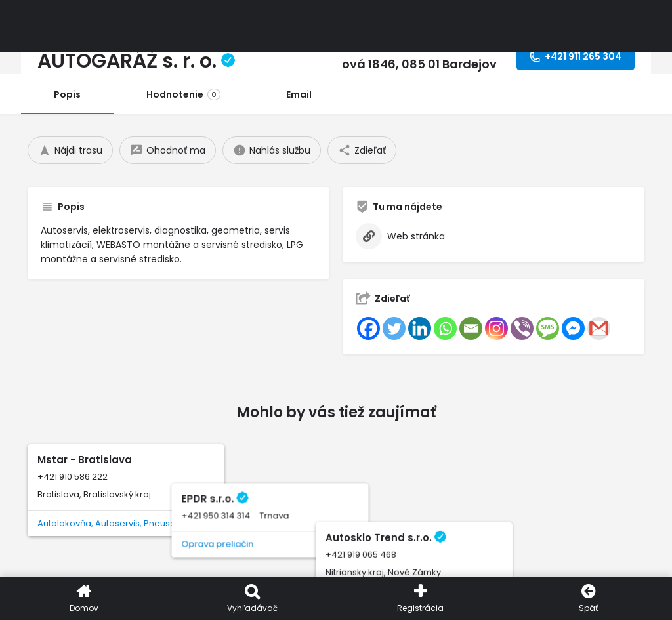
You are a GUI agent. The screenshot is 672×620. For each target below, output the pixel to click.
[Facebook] (368, 328)
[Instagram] (496, 328)
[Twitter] (394, 328)
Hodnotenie (183, 94)
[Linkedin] (420, 328)
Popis (67, 94)
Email (299, 94)
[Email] (471, 328)
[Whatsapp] (445, 328)
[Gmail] (599, 328)
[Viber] (522, 328)
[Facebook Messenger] (573, 328)
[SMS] (548, 328)
